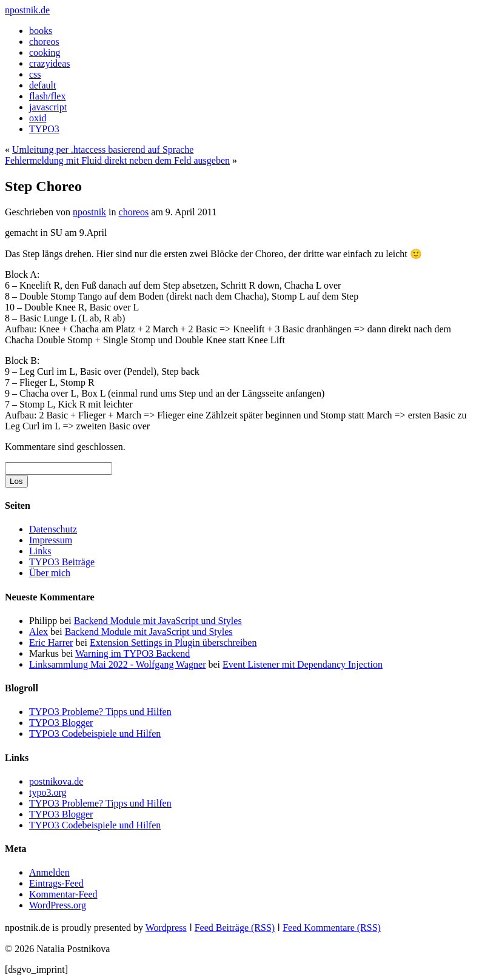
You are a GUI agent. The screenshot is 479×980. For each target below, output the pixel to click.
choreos (44, 42)
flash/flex (47, 96)
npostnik (89, 212)
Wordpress (166, 928)
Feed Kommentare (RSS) (332, 928)
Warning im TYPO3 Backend (132, 653)
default (42, 85)
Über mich (50, 573)
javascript (48, 107)
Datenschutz (53, 529)
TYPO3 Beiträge (62, 562)
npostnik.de (27, 10)
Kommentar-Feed (63, 894)
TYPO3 (44, 129)
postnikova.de (56, 781)
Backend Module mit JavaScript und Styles (158, 621)
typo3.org (48, 792)
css (35, 74)
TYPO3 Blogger (61, 723)
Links (40, 551)
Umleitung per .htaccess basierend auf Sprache (103, 149)
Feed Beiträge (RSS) (235, 928)
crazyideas (50, 63)
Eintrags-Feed (56, 883)
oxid (38, 118)
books (41, 31)
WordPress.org (58, 905)
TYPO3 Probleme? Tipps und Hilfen (100, 712)
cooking (45, 52)
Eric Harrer (51, 643)
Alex (39, 632)
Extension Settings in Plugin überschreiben (173, 643)
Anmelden (49, 872)
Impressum (51, 540)
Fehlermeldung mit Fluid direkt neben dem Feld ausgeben (117, 160)
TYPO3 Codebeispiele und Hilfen (95, 733)
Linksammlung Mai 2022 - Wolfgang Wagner (117, 664)
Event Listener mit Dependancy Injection (303, 664)
